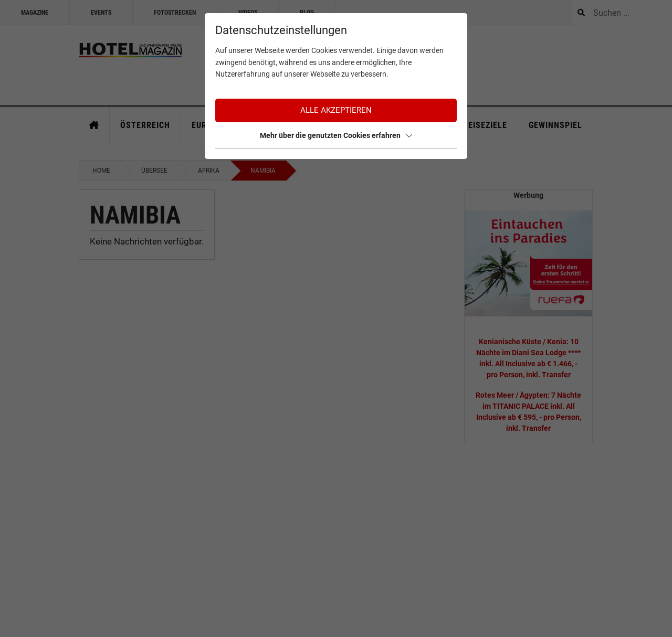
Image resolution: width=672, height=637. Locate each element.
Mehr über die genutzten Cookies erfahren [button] (336, 135)
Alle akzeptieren (336, 110)
